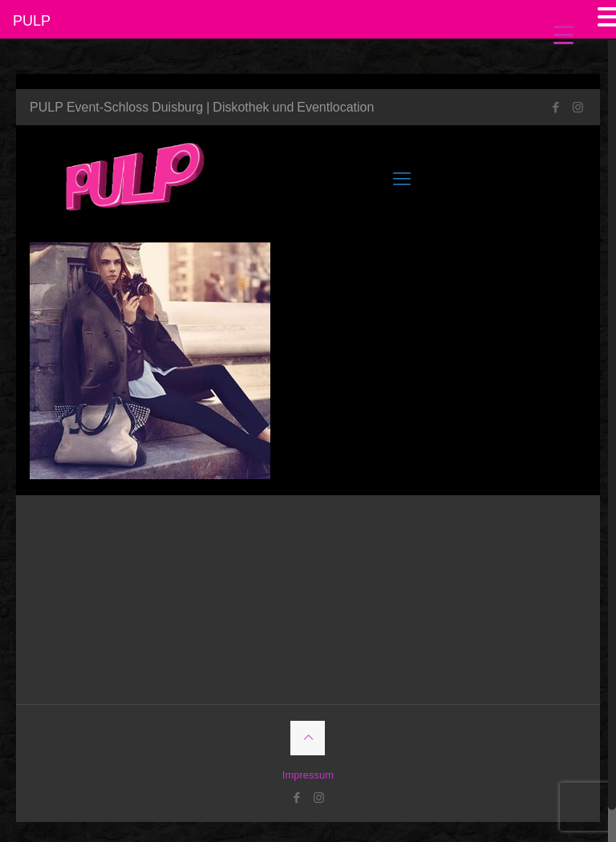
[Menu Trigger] (563, 34)
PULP (32, 20)
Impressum (308, 775)
